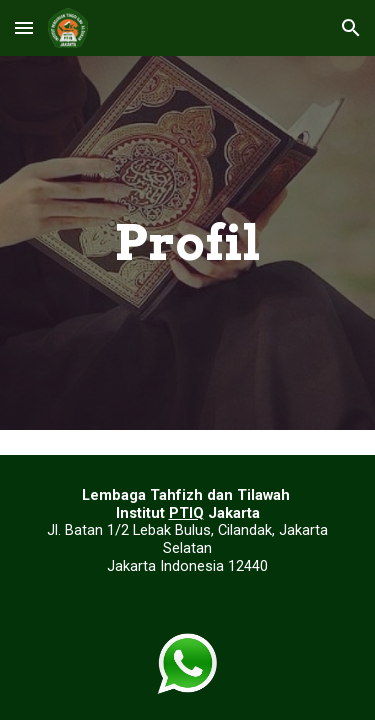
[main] (188, 243)
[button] (24, 27)
